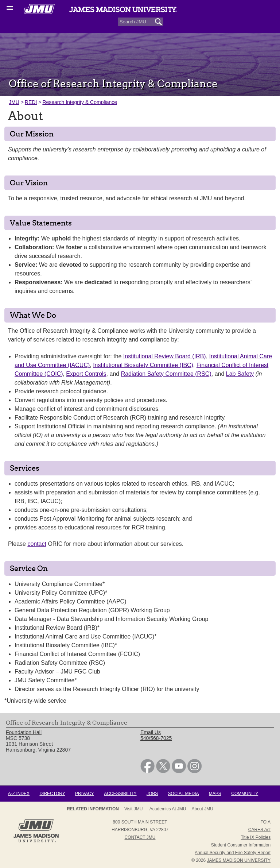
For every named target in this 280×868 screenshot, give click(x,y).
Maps (215, 794)
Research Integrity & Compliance (80, 102)
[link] (147, 771)
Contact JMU (140, 837)
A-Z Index (19, 794)
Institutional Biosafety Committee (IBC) (143, 365)
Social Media (184, 794)
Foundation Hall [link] (24, 732)
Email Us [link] (151, 732)
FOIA (265, 822)
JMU (14, 102)
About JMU (203, 809)
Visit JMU (133, 809)
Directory (52, 794)
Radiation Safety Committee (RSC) (166, 374)
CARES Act (259, 830)
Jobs (152, 794)
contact (37, 544)
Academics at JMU (168, 809)
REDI (31, 102)
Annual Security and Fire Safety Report (233, 853)
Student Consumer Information (241, 845)
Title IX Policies (256, 837)
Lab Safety (240, 374)
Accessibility (120, 794)
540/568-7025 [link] (156, 738)
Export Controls (86, 374)
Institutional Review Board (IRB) (165, 356)
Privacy (85, 794)
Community (245, 794)
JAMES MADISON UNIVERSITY (239, 860)
